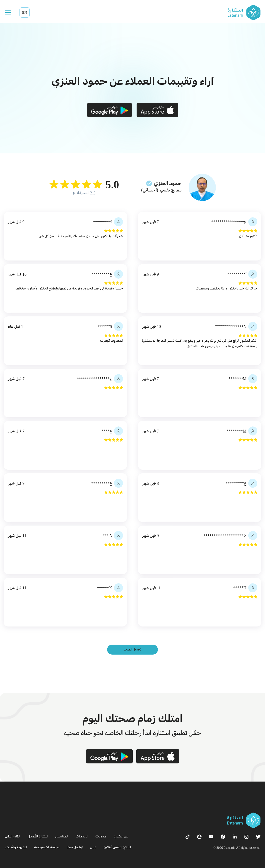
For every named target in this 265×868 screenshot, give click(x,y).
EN (25, 12)
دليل (93, 847)
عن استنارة (121, 836)
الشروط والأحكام (16, 847)
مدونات (101, 836)
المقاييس (62, 836)
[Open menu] (8, 12)
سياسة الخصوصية (47, 847)
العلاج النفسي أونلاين (117, 847)
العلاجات (82, 836)
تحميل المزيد (132, 649)
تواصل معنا (75, 847)
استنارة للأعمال (38, 836)
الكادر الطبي (12, 836)
